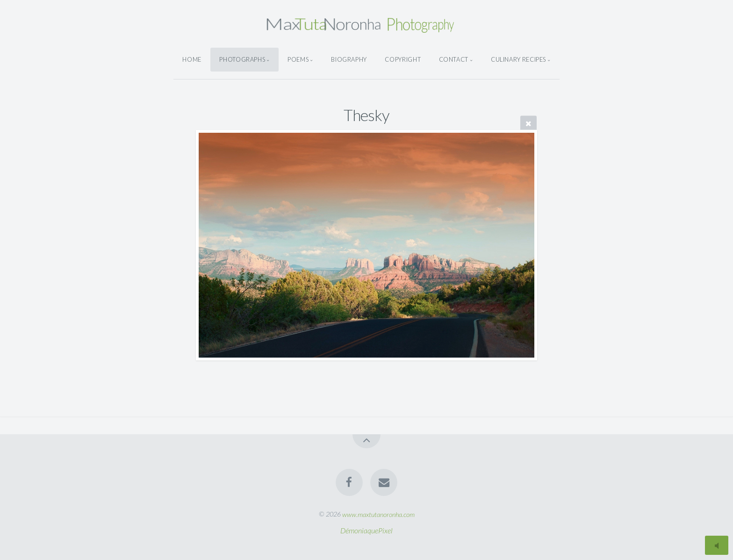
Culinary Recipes (518, 59)
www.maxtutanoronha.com (378, 514)
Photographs (242, 59)
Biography (349, 59)
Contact (454, 59)
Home (192, 59)
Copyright (403, 59)
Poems (298, 59)
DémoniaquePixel (366, 530)
